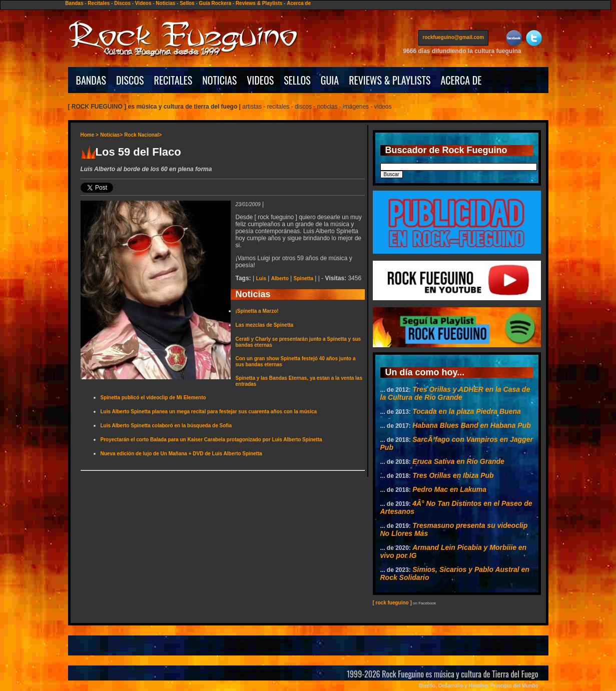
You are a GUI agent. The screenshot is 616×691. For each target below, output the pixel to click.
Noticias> (111, 135)
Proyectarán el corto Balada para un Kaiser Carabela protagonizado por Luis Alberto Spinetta (211, 440)
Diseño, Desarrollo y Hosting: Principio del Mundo (478, 686)
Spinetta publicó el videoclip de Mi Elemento (153, 398)
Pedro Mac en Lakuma (449, 489)
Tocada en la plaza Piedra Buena (467, 411)
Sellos (187, 3)
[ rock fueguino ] (392, 603)
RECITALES (173, 80)
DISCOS (130, 80)
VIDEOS (260, 80)
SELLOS (297, 80)
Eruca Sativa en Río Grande (458, 461)
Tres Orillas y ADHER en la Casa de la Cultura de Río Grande (455, 393)
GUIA (330, 80)
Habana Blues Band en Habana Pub (472, 425)
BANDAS (91, 80)
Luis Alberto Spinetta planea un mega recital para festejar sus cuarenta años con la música (209, 412)
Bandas (74, 3)
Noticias (165, 3)
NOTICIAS (219, 80)
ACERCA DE (461, 80)
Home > (90, 135)
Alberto (280, 278)
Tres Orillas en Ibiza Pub (453, 475)
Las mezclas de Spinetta (265, 325)
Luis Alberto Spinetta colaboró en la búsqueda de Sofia (166, 426)
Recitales (99, 3)
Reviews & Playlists (259, 3)
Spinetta (303, 278)
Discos (122, 3)
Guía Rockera (215, 3)
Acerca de (299, 3)
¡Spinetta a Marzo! (257, 311)
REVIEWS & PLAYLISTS (390, 80)
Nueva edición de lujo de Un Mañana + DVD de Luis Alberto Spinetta (181, 454)
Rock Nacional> (143, 135)
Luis (261, 278)
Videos (143, 3)
